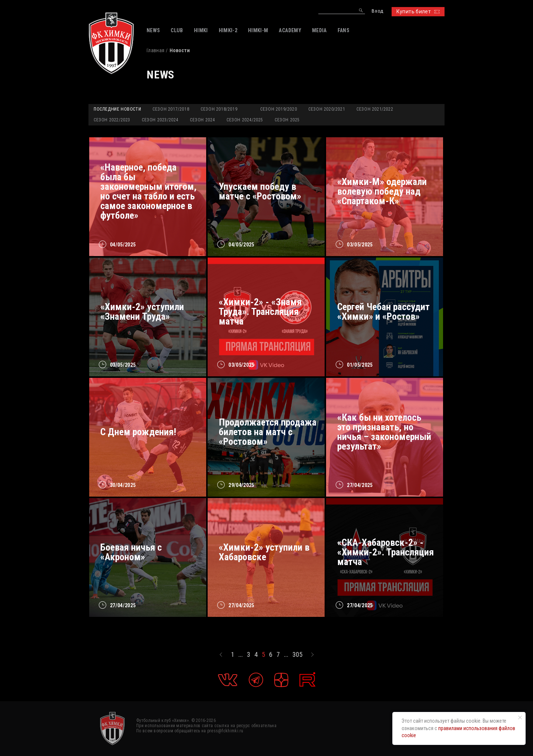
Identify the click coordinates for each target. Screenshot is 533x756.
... (241, 655)
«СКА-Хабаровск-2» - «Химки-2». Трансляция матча (385, 552)
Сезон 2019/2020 (279, 109)
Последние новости (117, 109)
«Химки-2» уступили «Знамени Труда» (142, 312)
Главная (155, 50)
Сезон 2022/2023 (112, 120)
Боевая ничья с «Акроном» (131, 552)
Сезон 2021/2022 (375, 109)
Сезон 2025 (287, 120)
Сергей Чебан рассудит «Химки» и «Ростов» (383, 312)
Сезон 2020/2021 (327, 109)
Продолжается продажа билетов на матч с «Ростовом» (268, 432)
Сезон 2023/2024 (160, 120)
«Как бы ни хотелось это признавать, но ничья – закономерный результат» (384, 432)
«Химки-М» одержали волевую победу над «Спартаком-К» (382, 191)
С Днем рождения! (138, 432)
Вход (377, 11)
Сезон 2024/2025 (245, 120)
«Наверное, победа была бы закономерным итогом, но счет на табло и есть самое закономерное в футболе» (148, 191)
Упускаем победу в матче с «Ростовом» (260, 191)
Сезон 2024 (202, 120)
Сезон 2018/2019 (219, 109)
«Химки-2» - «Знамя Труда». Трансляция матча (260, 312)
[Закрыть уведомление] (520, 718)
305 (297, 655)
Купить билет (418, 11)
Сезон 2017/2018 (171, 109)
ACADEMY (290, 30)
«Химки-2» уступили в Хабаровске (264, 552)
